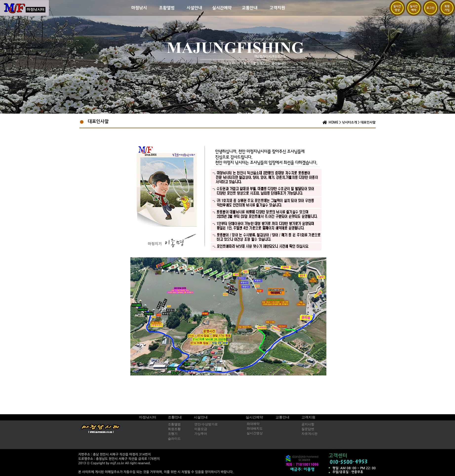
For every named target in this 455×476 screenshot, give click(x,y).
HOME (334, 122)
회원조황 (174, 429)
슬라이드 (174, 439)
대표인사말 (368, 122)
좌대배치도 (255, 429)
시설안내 (201, 417)
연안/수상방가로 (206, 424)
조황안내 (175, 417)
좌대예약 (253, 424)
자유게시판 (309, 434)
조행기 (173, 434)
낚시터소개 (349, 122)
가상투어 (201, 434)
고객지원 (308, 417)
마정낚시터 (148, 417)
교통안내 (282, 417)
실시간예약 (254, 417)
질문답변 (308, 429)
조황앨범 (174, 424)
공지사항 (308, 424)
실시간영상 (255, 433)
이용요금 (201, 429)
